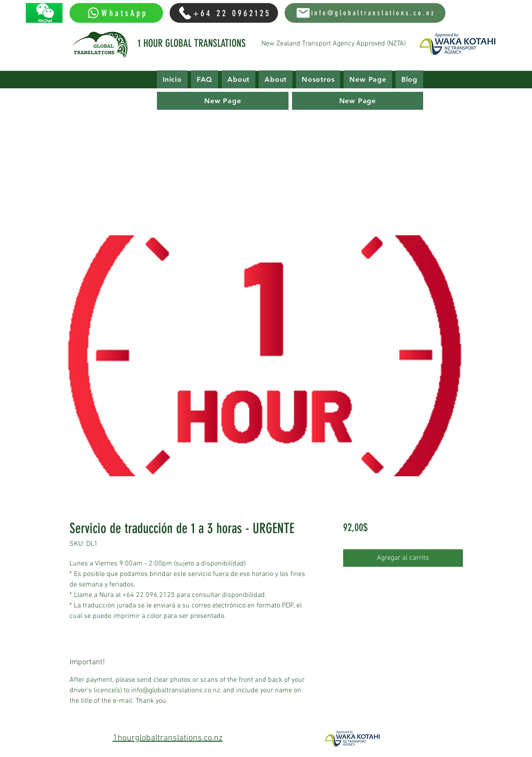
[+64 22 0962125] (224, 13)
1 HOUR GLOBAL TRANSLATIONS (192, 43)
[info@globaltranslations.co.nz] (365, 13)
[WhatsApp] (116, 13)
